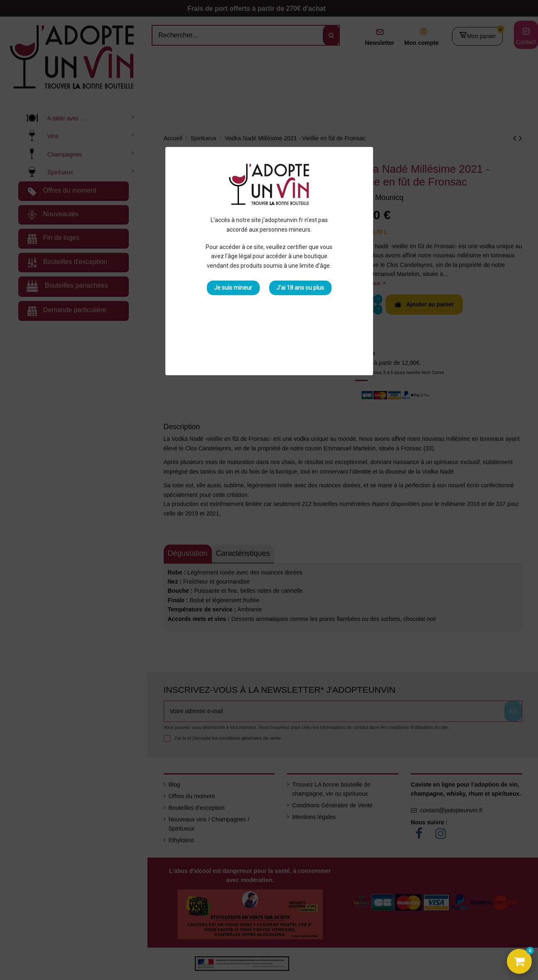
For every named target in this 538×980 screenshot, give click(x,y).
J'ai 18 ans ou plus (300, 288)
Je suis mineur (233, 288)
